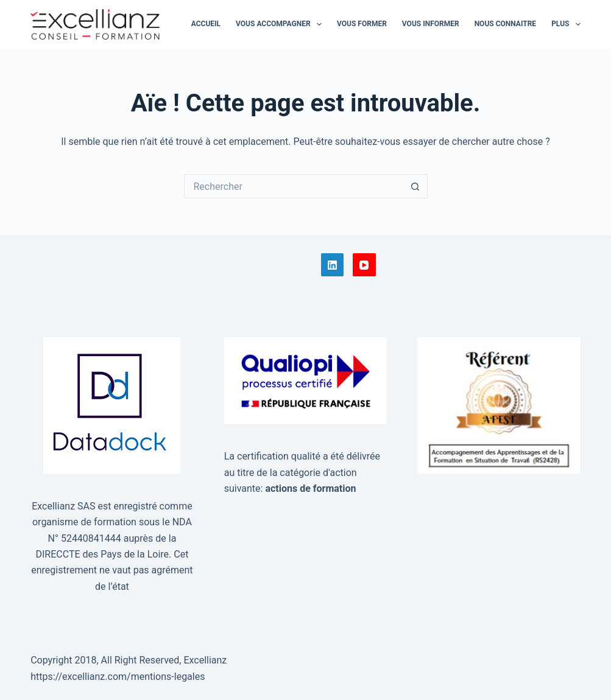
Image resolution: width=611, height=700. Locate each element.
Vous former (362, 24)
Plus (566, 24)
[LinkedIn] (333, 265)
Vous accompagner (281, 24)
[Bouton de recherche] (415, 186)
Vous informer (431, 24)
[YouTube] (364, 265)
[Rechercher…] (294, 186)
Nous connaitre (505, 24)
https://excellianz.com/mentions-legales (118, 677)
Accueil (206, 24)
